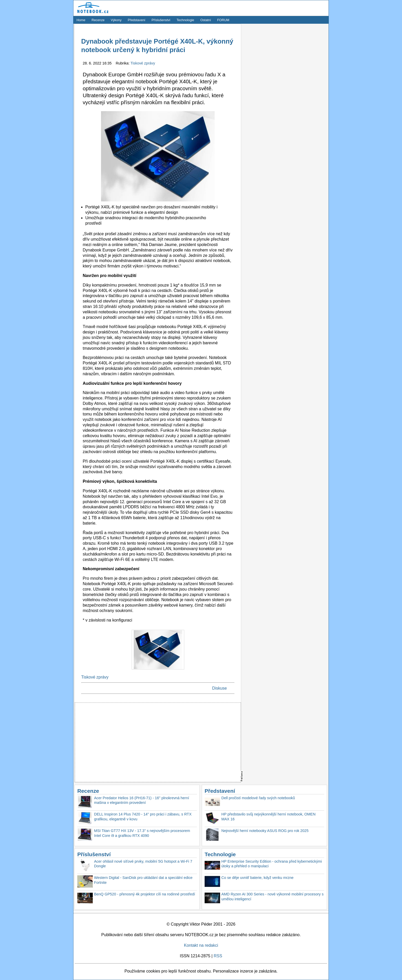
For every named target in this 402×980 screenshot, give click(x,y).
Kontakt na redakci (201, 945)
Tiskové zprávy (143, 63)
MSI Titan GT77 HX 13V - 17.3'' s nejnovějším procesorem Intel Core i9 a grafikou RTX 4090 (142, 833)
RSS (218, 956)
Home (81, 20)
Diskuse (219, 688)
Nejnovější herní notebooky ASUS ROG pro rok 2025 (265, 831)
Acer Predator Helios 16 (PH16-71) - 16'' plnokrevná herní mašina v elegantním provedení (142, 800)
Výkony (116, 20)
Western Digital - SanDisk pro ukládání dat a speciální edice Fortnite (143, 880)
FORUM (223, 20)
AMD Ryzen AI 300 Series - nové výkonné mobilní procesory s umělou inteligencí (273, 897)
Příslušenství (161, 20)
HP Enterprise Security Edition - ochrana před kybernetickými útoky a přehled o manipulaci (272, 864)
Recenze (98, 20)
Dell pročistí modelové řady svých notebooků (258, 798)
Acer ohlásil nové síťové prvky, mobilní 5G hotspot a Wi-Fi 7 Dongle (143, 864)
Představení (137, 20)
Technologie (185, 20)
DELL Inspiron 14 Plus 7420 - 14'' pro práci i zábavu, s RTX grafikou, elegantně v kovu (143, 817)
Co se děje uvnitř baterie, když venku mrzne (257, 878)
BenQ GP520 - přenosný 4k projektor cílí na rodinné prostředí (145, 894)
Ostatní (206, 20)
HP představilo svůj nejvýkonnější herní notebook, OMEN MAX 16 (268, 817)
